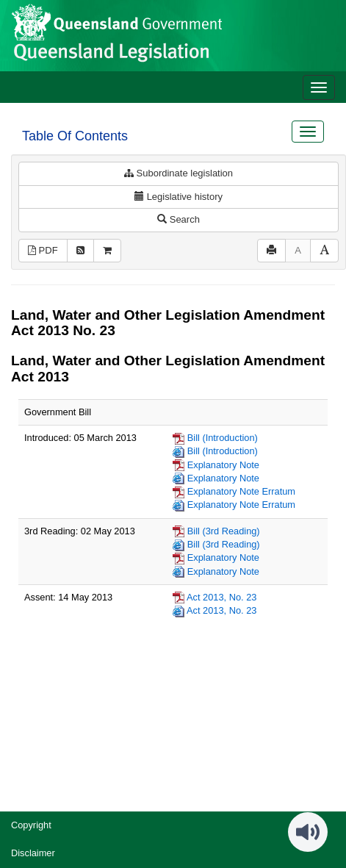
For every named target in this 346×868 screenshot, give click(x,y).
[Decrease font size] (298, 251)
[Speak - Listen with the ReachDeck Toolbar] (308, 832)
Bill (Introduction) (223, 438)
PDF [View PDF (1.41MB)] (43, 250)
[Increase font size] (324, 251)
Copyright (31, 825)
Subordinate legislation (179, 173)
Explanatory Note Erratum (241, 491)
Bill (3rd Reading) (224, 531)
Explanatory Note (223, 465)
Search (179, 219)
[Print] (271, 251)
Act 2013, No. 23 (221, 597)
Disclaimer (33, 853)
